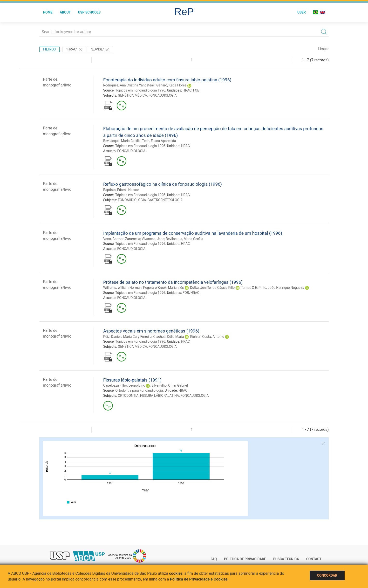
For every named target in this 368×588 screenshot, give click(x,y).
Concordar (327, 575)
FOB (196, 90)
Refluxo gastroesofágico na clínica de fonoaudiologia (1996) (163, 184)
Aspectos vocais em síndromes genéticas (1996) (151, 331)
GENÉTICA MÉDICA (133, 95)
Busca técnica (286, 559)
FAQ (214, 559)
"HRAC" (75, 50)
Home (48, 12)
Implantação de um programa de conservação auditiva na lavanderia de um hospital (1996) (193, 233)
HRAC (187, 90)
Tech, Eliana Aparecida (159, 141)
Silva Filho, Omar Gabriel (170, 385)
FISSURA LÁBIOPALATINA (159, 396)
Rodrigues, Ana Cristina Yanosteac (129, 85)
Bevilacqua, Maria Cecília (122, 141)
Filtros (49, 49)
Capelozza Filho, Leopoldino (124, 385)
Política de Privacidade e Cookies (199, 579)
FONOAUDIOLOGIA (163, 95)
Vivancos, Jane (153, 239)
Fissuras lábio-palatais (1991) (132, 380)
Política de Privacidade (245, 559)
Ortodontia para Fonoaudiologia (139, 390)
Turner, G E (249, 288)
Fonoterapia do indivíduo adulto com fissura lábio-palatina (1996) (167, 80)
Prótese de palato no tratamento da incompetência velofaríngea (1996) (173, 282)
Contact (314, 559)
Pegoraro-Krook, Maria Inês (164, 288)
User (302, 12)
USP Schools (89, 12)
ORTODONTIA (128, 396)
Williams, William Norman (122, 288)
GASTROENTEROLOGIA (165, 200)
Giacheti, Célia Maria (168, 337)
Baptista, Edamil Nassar (121, 190)
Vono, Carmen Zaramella (122, 239)
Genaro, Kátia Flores (171, 85)
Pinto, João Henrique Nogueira (281, 288)
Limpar (324, 49)
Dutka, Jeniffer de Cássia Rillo (212, 288)
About (65, 12)
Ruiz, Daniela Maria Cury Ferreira (127, 337)
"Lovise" (100, 50)
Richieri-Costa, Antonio (207, 337)
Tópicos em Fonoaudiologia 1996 (140, 90)
